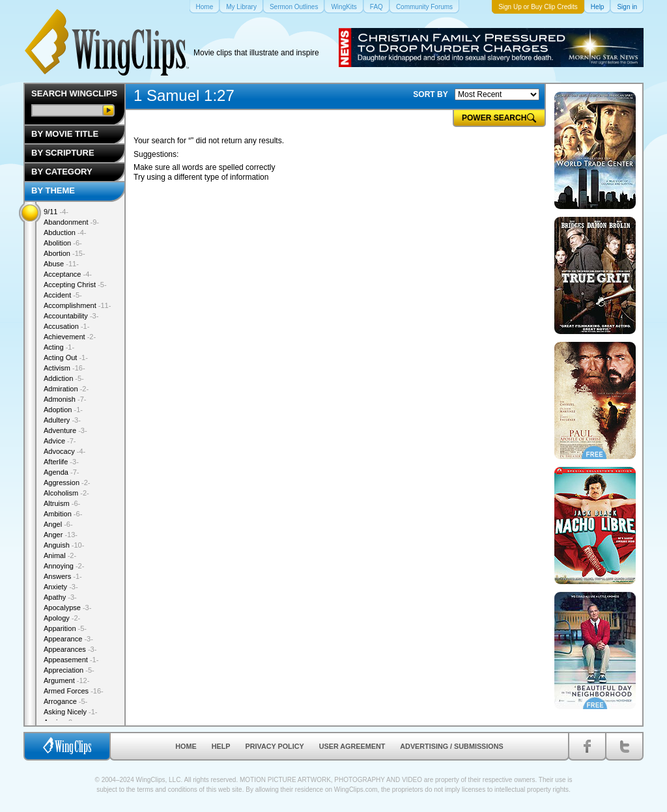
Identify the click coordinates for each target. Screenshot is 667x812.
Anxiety (61, 587)
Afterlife (61, 462)
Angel (58, 524)
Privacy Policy (275, 746)
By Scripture (63, 153)
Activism (64, 368)
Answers (63, 576)
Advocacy (64, 451)
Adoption (63, 410)
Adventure (65, 430)
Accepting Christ (75, 285)
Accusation (66, 326)
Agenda (61, 472)
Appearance (68, 639)
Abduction (65, 232)
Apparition (65, 628)
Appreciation (69, 670)
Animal (60, 555)
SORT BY (430, 94)
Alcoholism (66, 493)
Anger (61, 535)
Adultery (62, 420)
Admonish (65, 399)
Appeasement (71, 660)
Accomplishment (77, 305)
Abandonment (71, 222)
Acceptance (68, 274)
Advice (60, 441)
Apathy (60, 597)
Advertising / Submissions (451, 746)
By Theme (53, 190)
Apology (62, 618)
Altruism (62, 503)
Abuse (61, 264)
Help (221, 746)
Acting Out (66, 357)
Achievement (70, 337)
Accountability (71, 316)
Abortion (64, 253)
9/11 (56, 212)
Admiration (66, 389)
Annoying (64, 566)
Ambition (63, 514)
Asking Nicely (71, 712)
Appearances (70, 649)
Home (186, 746)
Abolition (63, 243)
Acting (59, 347)
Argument (66, 680)
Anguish (64, 545)
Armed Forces (74, 691)
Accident (63, 295)
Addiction (64, 378)
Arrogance (65, 701)
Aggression (67, 483)
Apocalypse (67, 608)
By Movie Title (65, 134)
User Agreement (352, 746)
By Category (62, 172)
